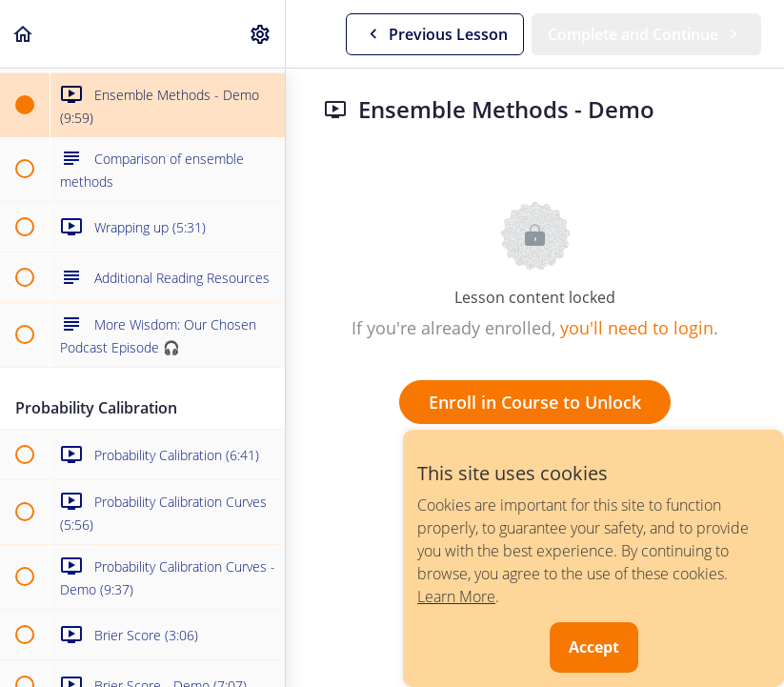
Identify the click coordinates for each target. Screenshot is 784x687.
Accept (594, 647)
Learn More (456, 596)
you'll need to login (637, 328)
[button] (24, 34)
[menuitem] (261, 34)
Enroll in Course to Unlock (535, 402)
